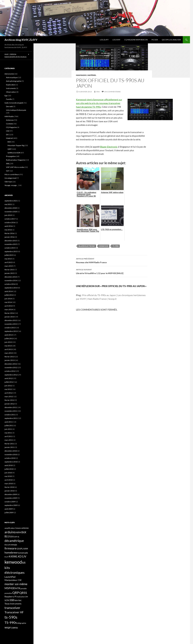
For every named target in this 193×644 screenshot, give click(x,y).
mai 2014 (8, 302)
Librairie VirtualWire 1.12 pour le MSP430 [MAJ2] (112, 271)
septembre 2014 (11, 288)
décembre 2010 (11, 451)
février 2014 (9, 313)
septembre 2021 (11, 201)
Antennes (10, 120)
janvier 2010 (9, 491)
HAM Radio (81, 75)
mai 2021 (8, 204)
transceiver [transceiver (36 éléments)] (12, 608)
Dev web (9, 106)
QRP (9, 149)
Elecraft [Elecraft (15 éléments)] (7, 545)
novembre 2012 (11, 367)
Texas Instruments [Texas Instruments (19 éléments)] (13, 604)
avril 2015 (9, 262)
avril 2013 (9, 349)
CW (8, 131)
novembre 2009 (11, 498)
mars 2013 (9, 353)
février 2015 (9, 270)
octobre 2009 (10, 502)
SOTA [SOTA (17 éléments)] (7, 600)
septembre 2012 (11, 375)
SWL (8, 164)
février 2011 (9, 444)
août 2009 (9, 509)
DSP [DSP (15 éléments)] (16, 537)
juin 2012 (8, 386)
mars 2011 (9, 440)
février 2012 (9, 400)
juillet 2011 (9, 425)
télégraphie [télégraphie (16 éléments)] (22, 623)
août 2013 (9, 335)
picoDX (155, 40)
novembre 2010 (11, 454)
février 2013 (9, 357)
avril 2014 (9, 306)
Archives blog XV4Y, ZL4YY (21, 40)
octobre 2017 (10, 219)
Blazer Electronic (109, 147)
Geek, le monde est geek (14, 103)
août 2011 (9, 422)
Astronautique (12, 77)
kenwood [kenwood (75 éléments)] (13, 562)
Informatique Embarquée (16, 110)
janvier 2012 (9, 404)
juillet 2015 (9, 255)
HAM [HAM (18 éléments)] (26, 549)
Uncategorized (10, 178)
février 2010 (9, 487)
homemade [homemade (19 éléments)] (23, 553)
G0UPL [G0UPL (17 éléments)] (20, 549)
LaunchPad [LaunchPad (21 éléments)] (10, 577)
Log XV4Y (116, 40)
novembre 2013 (11, 324)
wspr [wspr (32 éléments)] (8, 627)
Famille (9, 99)
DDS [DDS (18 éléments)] (12, 537)
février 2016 (9, 233)
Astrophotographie (14, 81)
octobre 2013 (10, 328)
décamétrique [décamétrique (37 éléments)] (14, 541)
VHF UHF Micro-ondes (15, 167)
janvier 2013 (9, 360)
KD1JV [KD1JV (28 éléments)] (22, 556)
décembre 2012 (11, 364)
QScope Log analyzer (171, 40)
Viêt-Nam (8, 182)
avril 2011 (9, 436)
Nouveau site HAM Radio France (112, 260)
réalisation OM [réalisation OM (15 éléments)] (22, 597)
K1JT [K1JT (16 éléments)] (7, 557)
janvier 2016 (9, 237)
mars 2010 (9, 483)
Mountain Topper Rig (16, 145)
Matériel (92, 75)
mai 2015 (8, 259)
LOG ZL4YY (104, 40)
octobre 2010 (10, 458)
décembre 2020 (11, 208)
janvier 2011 (9, 447)
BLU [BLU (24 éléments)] (7, 536)
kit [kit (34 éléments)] (24, 562)
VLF (8, 171)
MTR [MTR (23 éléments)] (18, 588)
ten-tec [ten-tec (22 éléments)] (18, 600)
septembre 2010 (11, 462)
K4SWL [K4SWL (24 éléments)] (13, 557)
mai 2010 (8, 476)
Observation (11, 92)
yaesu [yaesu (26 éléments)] (15, 627)
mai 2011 (8, 433)
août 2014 (9, 291)
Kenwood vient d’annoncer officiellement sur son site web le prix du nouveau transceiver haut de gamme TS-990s (99, 103)
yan (98, 92)
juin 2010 (8, 473)
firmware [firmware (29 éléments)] (10, 548)
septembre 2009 (11, 505)
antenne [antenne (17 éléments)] (25, 528)
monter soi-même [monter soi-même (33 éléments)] (16, 584)
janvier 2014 (9, 317)
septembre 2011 (11, 418)
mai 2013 (8, 346)
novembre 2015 (11, 244)
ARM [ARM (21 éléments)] (19, 532)
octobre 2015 (10, 248)
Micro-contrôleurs (12, 174)
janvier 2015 (9, 273)
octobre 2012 (10, 371)
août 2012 (9, 378)
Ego (6, 96)
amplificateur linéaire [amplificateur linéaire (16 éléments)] (13, 528)
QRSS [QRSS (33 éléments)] (23, 593)
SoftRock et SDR (14, 153)
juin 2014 (8, 299)
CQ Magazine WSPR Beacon (136, 40)
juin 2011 (8, 429)
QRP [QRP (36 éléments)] (16, 593)
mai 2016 (8, 230)
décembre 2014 (11, 277)
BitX (9, 142)
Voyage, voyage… (11, 185)
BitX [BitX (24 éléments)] (24, 532)
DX (7, 135)
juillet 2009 (9, 512)
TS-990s (116, 246)
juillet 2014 (9, 295)
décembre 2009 (11, 494)
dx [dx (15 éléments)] (18, 537)
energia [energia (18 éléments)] (14, 545)
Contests (9, 124)
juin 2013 (8, 342)
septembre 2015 (11, 251)
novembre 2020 (11, 212)
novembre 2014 (11, 280)
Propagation (11, 156)
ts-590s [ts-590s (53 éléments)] (11, 617)
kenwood (104, 246)
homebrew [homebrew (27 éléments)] (11, 552)
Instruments (11, 88)
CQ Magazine (11, 127)
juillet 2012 (9, 382)
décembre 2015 (11, 241)
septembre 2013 (11, 331)
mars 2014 (9, 309)
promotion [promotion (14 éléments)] (8, 593)
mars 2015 (9, 266)
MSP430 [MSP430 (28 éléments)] (10, 588)
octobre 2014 (10, 284)
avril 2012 (9, 393)
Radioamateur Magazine (16, 160)
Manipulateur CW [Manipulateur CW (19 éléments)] (13, 580)
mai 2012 (8, 389)
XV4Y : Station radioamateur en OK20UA (15, 56)
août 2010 (9, 465)
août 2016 (9, 226)
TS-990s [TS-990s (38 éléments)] (11, 623)
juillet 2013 (9, 338)
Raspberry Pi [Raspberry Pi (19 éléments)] (11, 596)
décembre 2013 (11, 320)
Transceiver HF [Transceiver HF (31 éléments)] (14, 612)
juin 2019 (8, 215)
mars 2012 (9, 396)
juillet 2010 (9, 469)
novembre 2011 (11, 411)
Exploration (11, 85)
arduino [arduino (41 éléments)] (10, 532)
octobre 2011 (10, 415)
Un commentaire (112, 92)
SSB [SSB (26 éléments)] (12, 600)
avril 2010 (9, 480)
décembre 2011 (11, 407)
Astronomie (9, 74)
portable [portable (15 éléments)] (24, 588)
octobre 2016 (10, 222)
